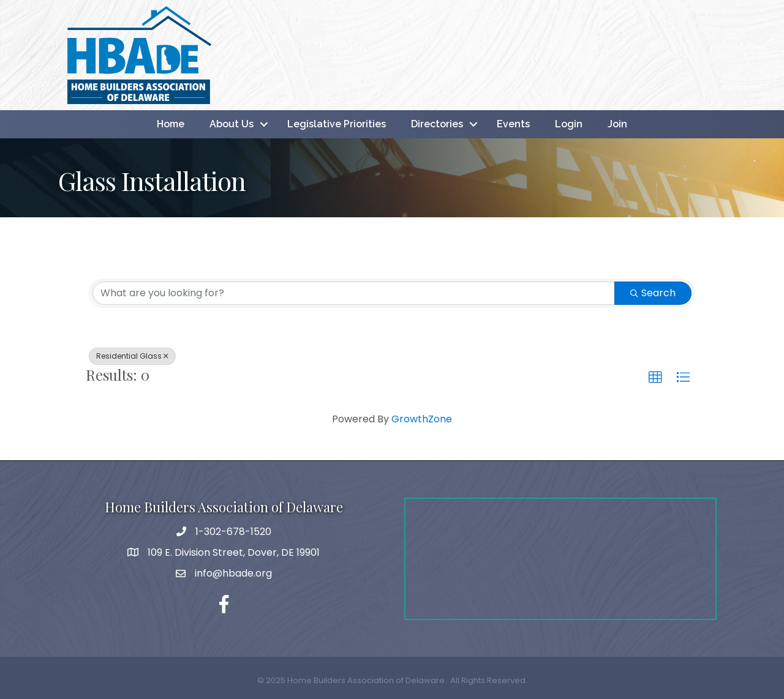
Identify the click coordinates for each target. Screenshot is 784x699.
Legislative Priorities (337, 124)
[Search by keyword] (354, 293)
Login (569, 124)
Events (513, 124)
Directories (437, 124)
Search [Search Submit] (653, 293)
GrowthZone (422, 419)
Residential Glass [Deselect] (132, 356)
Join (617, 124)
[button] (655, 378)
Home (171, 124)
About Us (232, 124)
